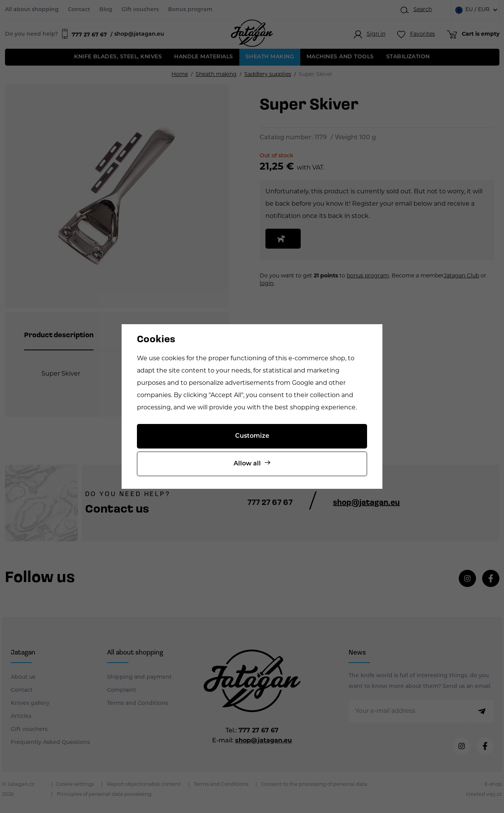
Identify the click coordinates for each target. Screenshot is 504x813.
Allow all (247, 464)
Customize (252, 436)
